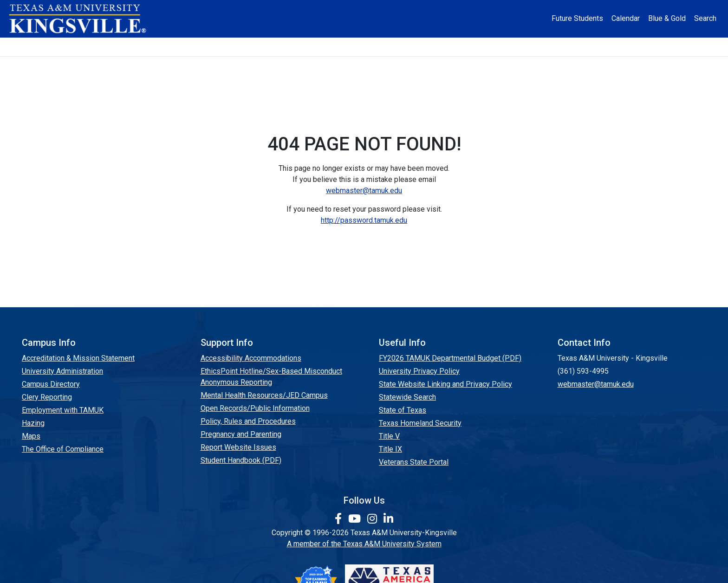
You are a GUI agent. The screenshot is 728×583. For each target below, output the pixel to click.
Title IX (390, 449)
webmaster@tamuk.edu (364, 191)
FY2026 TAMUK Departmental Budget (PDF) (450, 358)
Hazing (33, 423)
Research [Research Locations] (343, 47)
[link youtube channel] (356, 519)
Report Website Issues (238, 447)
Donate (594, 47)
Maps (31, 436)
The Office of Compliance (63, 449)
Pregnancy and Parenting (241, 434)
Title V (389, 436)
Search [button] (705, 18)
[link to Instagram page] (374, 519)
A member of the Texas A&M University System (364, 544)
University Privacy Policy (419, 371)
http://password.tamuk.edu (364, 220)
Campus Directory (51, 384)
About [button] (132, 47)
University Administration (62, 371)
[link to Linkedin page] (388, 519)
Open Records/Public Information (255, 408)
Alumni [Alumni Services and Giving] (477, 47)
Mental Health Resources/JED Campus (264, 395)
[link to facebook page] (340, 519)
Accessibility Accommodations (251, 358)
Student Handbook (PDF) (241, 460)
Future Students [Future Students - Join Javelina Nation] (577, 18)
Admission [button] (197, 47)
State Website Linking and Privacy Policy (445, 384)
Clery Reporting (47, 397)
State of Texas (403, 410)
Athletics (535, 47)
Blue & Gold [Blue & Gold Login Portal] (667, 18)
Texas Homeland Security (420, 423)
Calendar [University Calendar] (626, 18)
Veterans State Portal (414, 462)
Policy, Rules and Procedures (248, 421)
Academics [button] (271, 47)
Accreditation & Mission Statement (78, 358)
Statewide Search (407, 397)
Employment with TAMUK (63, 410)
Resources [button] (410, 47)
